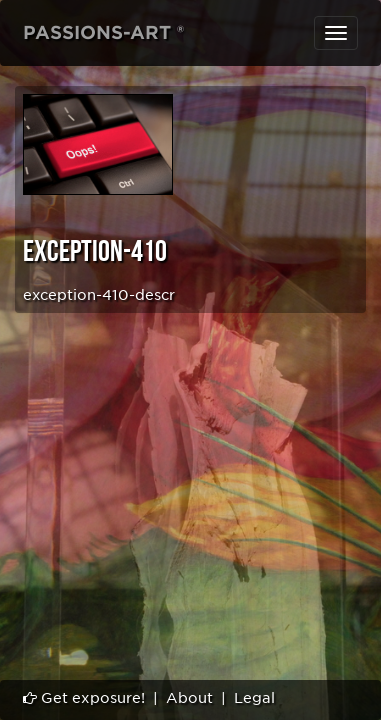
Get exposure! (84, 698)
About (189, 698)
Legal (254, 698)
